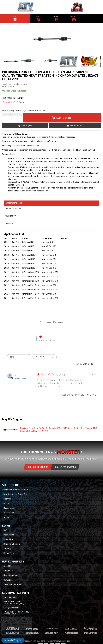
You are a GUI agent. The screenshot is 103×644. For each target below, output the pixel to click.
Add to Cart (64, 118)
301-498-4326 (10, 597)
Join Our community (38, 467)
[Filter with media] (45, 357)
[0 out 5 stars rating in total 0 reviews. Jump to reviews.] (15, 102)
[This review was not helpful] (93, 395)
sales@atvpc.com (11, 608)
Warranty (11, 216)
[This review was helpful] (88, 395)
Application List (14, 203)
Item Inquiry (27, 126)
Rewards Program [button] (13, 640)
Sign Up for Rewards (65, 467)
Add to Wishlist (76, 126)
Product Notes (13, 209)
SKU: (4, 87)
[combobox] (19, 357)
